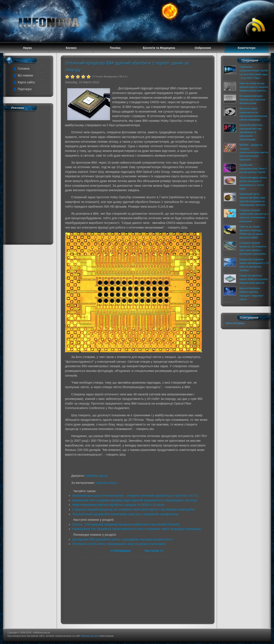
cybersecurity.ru (106, 483)
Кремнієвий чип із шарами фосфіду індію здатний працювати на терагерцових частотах (135, 500)
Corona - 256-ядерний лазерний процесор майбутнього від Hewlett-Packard (126, 524)
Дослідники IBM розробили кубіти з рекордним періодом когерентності (123, 539)
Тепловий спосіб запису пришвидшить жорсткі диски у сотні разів (119, 544)
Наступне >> (154, 551)
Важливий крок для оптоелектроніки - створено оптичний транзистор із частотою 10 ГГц (135, 496)
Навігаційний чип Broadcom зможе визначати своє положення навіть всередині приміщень (137, 529)
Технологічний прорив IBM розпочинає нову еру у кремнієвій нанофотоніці (125, 514)
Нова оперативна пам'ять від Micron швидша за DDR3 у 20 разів (118, 505)
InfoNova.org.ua (97, 476)
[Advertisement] (30, 177)
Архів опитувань (235, 323)
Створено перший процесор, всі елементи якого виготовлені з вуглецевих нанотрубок (133, 509)
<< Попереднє (121, 551)
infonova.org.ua (89, 636)
